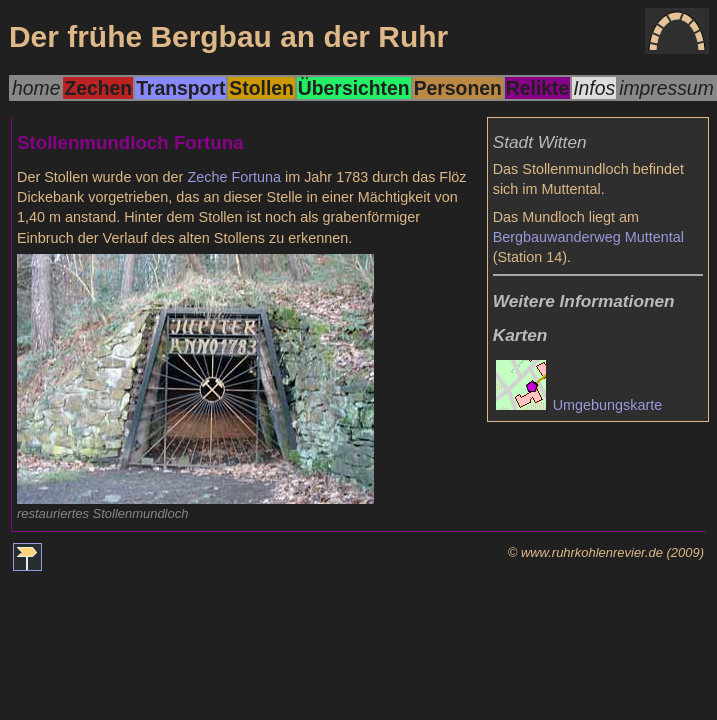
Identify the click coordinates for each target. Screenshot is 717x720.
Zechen (98, 88)
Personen (458, 88)
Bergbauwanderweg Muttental (588, 237)
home (36, 88)
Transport (180, 88)
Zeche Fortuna (234, 177)
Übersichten (354, 88)
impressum (666, 88)
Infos (594, 88)
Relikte (537, 88)
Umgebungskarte (579, 405)
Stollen (261, 88)
